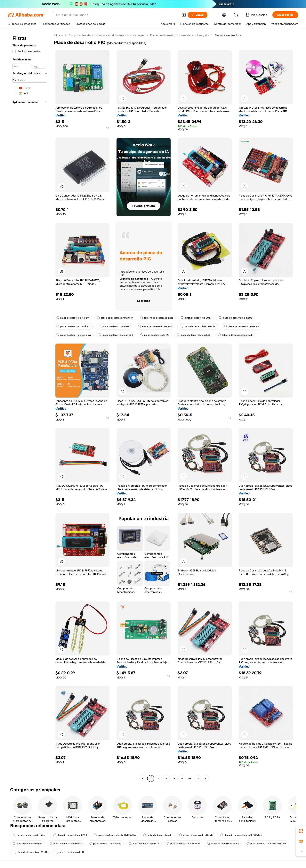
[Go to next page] (205, 779)
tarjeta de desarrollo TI (69, 852)
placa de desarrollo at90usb (241, 326)
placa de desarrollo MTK (144, 844)
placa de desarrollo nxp (27, 844)
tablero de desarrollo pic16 (157, 318)
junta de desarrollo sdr (157, 835)
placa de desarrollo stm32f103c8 (266, 844)
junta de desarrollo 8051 (196, 318)
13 (197, 779)
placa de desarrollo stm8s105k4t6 (115, 835)
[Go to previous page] (143, 779)
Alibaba (58, 35)
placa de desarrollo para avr (74, 335)
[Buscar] (198, 15)
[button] (184, 15)
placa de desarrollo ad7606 (235, 318)
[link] (301, 831)
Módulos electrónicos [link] (228, 35)
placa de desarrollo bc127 (105, 844)
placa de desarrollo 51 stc (223, 844)
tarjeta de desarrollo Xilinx (29, 835)
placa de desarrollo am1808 (116, 335)
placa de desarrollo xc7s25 (183, 844)
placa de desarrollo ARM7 (115, 326)
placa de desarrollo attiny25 (74, 326)
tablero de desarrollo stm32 (235, 335)
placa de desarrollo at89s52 (30, 852)
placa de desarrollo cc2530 (194, 335)
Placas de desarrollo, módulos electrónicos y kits (180, 35)
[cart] (237, 15)
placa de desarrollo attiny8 (196, 835)
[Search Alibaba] (117, 15)
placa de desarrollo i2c (155, 335)
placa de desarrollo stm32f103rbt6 (241, 835)
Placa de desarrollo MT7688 (155, 326)
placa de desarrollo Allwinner (115, 318)
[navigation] (30, 407)
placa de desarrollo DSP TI (66, 844)
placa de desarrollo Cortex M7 (198, 326)
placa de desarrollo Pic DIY (73, 318)
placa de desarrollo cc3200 (70, 835)
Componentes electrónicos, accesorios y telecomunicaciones (106, 35)
